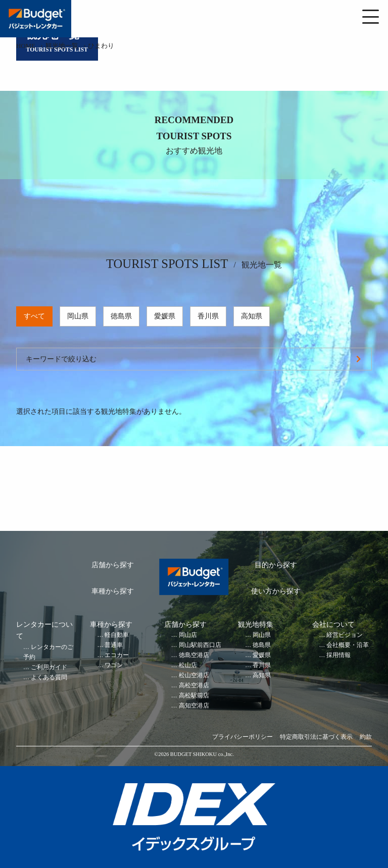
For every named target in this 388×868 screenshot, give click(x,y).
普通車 (114, 645)
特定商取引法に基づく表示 (316, 737)
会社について (333, 625)
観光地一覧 (62, 46)
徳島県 (121, 316)
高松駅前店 (194, 696)
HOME (26, 46)
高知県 (252, 316)
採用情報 (338, 655)
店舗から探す (113, 565)
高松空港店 (194, 686)
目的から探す (276, 565)
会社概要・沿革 (348, 645)
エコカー (117, 655)
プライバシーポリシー (243, 737)
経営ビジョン (345, 635)
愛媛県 (165, 316)
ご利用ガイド (49, 667)
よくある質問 (49, 677)
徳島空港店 (194, 655)
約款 (366, 737)
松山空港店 (194, 675)
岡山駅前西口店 (200, 645)
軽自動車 (117, 635)
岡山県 (78, 316)
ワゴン (114, 665)
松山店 (188, 665)
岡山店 (188, 635)
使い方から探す (276, 591)
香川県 (208, 316)
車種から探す (113, 591)
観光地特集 (256, 625)
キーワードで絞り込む (61, 359)
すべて (34, 316)
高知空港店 (194, 706)
